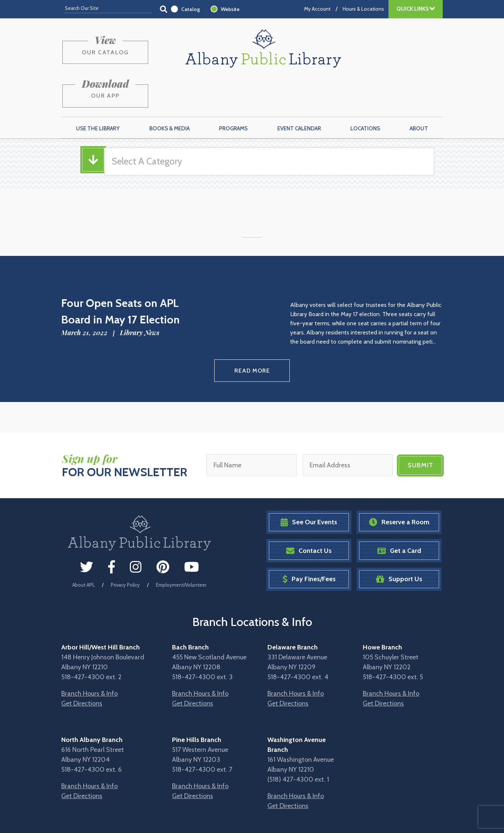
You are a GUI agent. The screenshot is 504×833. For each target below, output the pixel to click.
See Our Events (309, 484)
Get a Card (399, 513)
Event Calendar (299, 92)
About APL (83, 547)
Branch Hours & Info (90, 656)
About (419, 92)
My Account (317, 9)
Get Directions (82, 666)
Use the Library (98, 92)
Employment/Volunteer (181, 547)
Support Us (399, 541)
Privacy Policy (125, 547)
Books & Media (169, 92)
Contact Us (309, 513)
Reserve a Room (399, 484)
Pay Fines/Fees (309, 541)
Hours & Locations (363, 9)
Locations (365, 92)
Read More (252, 334)
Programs (233, 92)
